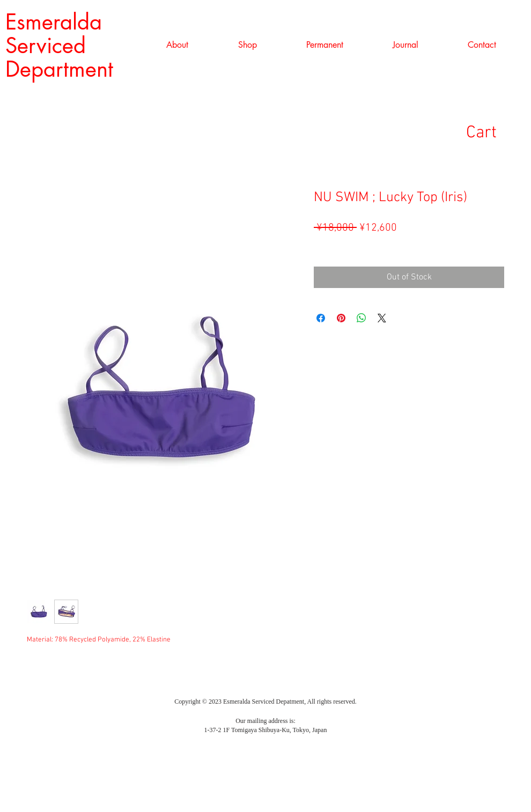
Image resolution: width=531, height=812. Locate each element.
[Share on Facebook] (321, 318)
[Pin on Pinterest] (341, 318)
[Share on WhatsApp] (362, 318)
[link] (498, 132)
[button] (247, 45)
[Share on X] (382, 318)
